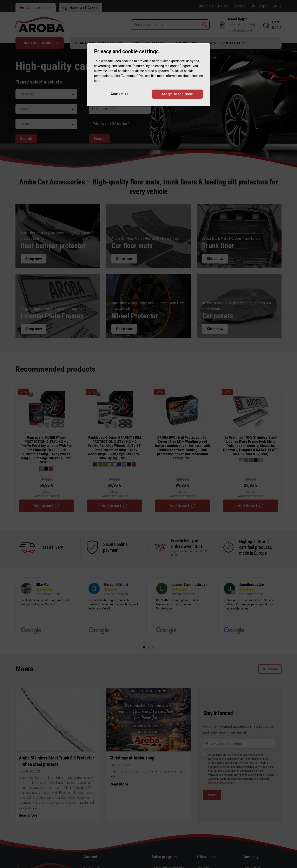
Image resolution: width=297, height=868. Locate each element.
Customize (120, 94)
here (97, 81)
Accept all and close (177, 94)
